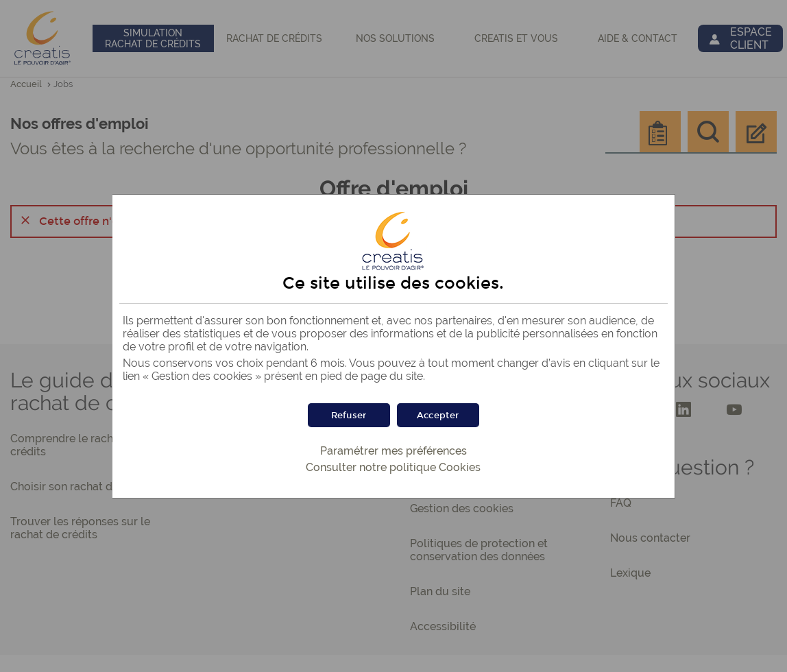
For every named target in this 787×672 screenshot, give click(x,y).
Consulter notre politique (393, 467)
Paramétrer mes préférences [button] (393, 451)
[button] (438, 415)
